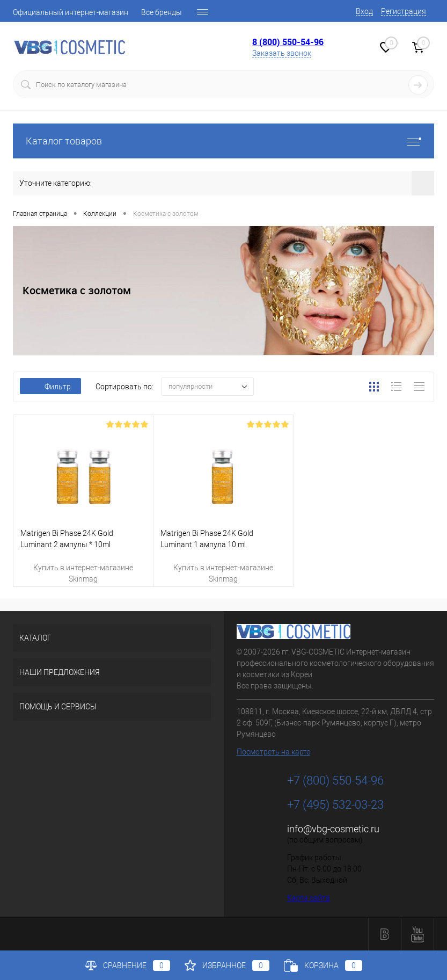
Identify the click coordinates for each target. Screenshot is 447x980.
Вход (364, 11)
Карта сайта (309, 898)
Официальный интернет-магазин (71, 12)
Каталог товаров (223, 141)
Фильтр (50, 387)
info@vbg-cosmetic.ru (333, 829)
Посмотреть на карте (273, 752)
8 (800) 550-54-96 (288, 42)
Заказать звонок (282, 53)
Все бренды (162, 12)
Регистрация (404, 11)
